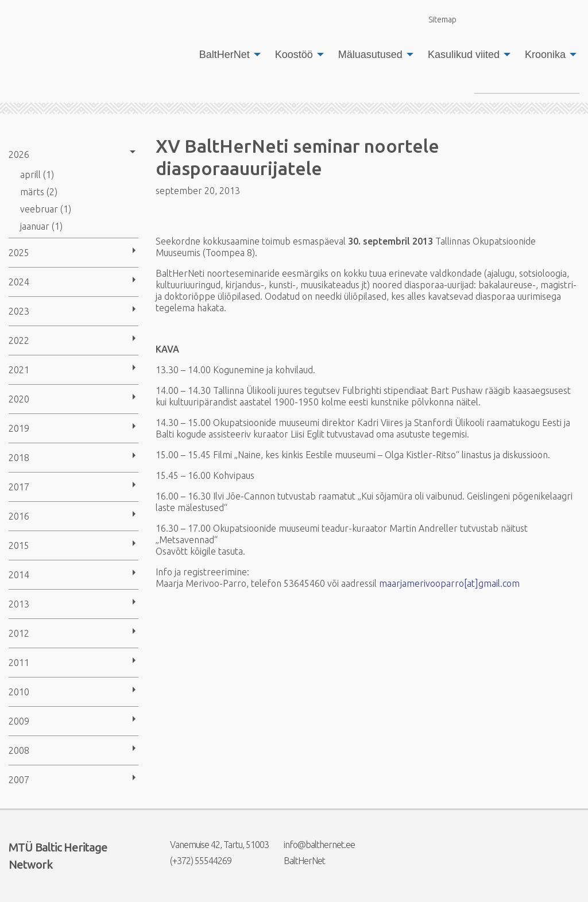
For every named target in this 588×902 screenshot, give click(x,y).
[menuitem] (227, 55)
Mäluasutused (370, 55)
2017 (19, 487)
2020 (19, 399)
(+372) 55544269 (194, 861)
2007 (19, 780)
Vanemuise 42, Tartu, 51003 (212, 845)
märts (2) (39, 192)
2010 (19, 692)
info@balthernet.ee (312, 845)
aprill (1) (37, 175)
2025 (19, 253)
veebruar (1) (46, 209)
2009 (19, 721)
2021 (19, 370)
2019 (19, 428)
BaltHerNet (225, 55)
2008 (19, 750)
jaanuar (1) (41, 226)
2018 (19, 458)
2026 (19, 154)
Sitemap (436, 19)
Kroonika (545, 55)
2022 (19, 340)
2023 (19, 311)
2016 (19, 516)
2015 (19, 545)
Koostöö (294, 55)
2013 (19, 604)
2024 (19, 282)
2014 (19, 575)
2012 (19, 633)
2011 (19, 663)
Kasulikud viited (464, 55)
